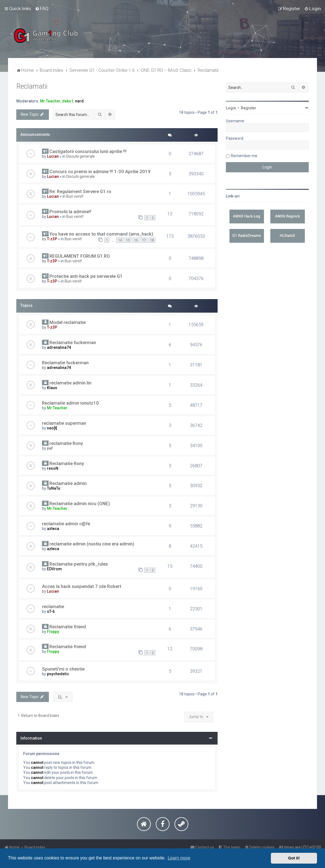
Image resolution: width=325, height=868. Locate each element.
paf (50, 448)
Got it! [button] (294, 858)
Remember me (244, 156)
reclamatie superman (64, 423)
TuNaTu (54, 488)
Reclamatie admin (68, 483)
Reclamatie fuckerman (73, 342)
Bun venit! (75, 196)
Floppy (53, 632)
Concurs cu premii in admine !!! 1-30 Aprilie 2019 (100, 172)
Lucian (53, 156)
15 (128, 240)
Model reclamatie (68, 322)
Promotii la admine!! (70, 212)
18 (152, 240)
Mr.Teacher (50, 101)
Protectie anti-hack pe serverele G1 (86, 276)
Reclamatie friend (68, 627)
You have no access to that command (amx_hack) (101, 234)
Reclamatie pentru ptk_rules (79, 564)
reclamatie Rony (66, 443)
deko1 (68, 101)
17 (144, 240)
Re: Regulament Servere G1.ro (80, 191)
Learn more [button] (179, 858)
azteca (53, 529)
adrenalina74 (59, 347)
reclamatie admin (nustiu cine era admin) (92, 544)
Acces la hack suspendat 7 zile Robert (82, 586)
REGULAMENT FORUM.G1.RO (80, 256)
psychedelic (58, 674)
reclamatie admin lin (70, 383)
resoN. (53, 468)
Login (231, 108)
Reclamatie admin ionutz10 (70, 403)
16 (136, 240)
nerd (79, 101)
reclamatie (53, 606)
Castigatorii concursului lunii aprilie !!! (88, 151)
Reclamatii (32, 86)
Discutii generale (81, 156)
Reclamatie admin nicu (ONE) (80, 503)
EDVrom (54, 569)
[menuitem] (42, 9)
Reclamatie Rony (67, 463)
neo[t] (52, 428)
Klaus (52, 388)
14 (120, 240)
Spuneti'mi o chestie (63, 669)
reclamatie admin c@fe (66, 524)
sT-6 (51, 611)
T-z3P (52, 239)
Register (249, 108)
